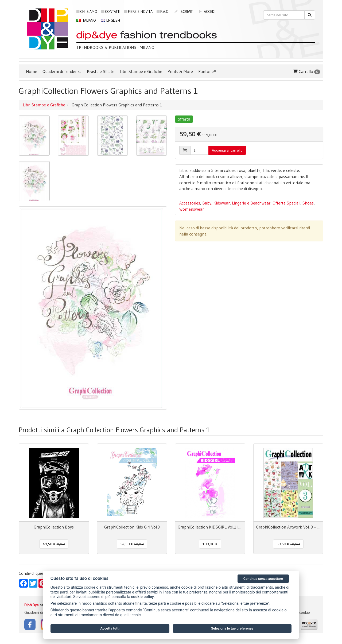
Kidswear (222, 203)
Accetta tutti (110, 628)
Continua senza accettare (263, 579)
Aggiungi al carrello (227, 150)
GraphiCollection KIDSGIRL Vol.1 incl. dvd (210, 527)
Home (32, 71)
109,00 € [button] (210, 544)
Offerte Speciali (286, 203)
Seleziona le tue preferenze (232, 628)
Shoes (308, 203)
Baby (207, 203)
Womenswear (192, 209)
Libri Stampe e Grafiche (141, 71)
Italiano (86, 20)
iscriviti (184, 11)
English (110, 20)
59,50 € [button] (288, 544)
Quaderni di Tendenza (62, 71)
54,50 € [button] (132, 544)
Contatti (111, 11)
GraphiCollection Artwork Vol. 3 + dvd (288, 527)
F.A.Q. (163, 11)
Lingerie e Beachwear (251, 203)
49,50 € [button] (54, 544)
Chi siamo (87, 11)
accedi (207, 11)
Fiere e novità (138, 11)
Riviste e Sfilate (101, 71)
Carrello (307, 72)
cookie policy (143, 597)
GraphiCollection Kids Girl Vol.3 (132, 527)
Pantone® (207, 71)
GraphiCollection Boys (54, 527)
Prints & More (180, 71)
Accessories (190, 203)
